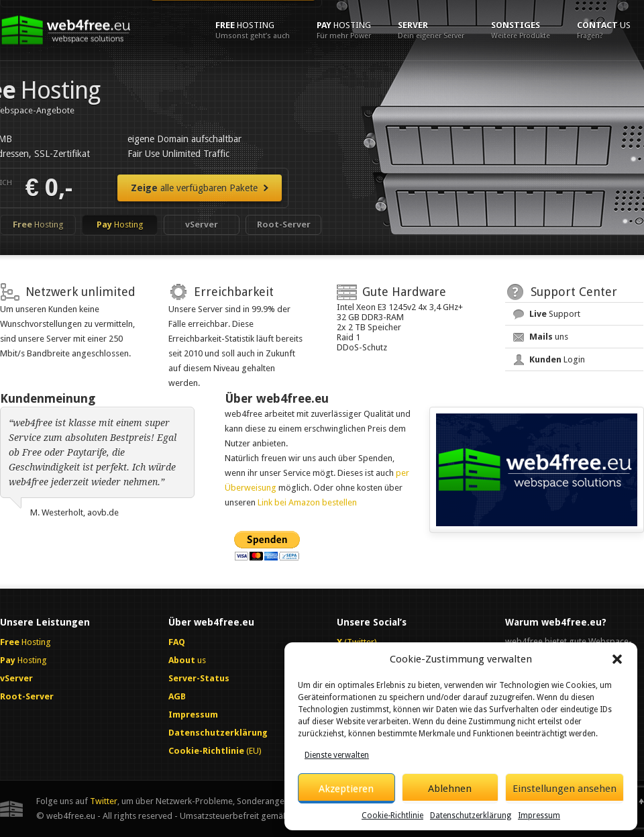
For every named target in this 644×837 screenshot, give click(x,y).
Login (557, 359)
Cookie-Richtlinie (392, 816)
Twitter (104, 801)
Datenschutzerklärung (471, 816)
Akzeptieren (346, 789)
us (604, 30)
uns (549, 337)
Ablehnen (450, 789)
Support (555, 314)
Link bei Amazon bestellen (307, 502)
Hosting (253, 30)
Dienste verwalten (337, 755)
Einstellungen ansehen (565, 789)
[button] (617, 659)
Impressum (539, 816)
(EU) (215, 751)
